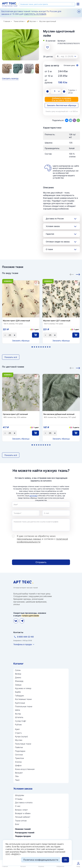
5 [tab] (41, 347)
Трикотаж (19, 758)
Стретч (18, 733)
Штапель (19, 717)
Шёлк (18, 710)
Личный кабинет (23, 817)
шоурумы (33, 496)
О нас (18, 806)
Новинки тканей (23, 829)
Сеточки (19, 755)
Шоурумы (20, 795)
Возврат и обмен (23, 813)
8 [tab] (48, 347)
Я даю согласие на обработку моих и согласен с (42, 539)
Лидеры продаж (23, 836)
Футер (18, 714)
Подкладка (20, 751)
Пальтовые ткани (23, 744)
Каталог (18, 664)
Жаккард (19, 681)
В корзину (35, 335)
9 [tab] (50, 347)
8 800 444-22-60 (25, 637)
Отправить (41, 562)
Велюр (18, 674)
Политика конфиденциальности (41, 860)
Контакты (18, 632)
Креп (17, 729)
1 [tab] (18, 56)
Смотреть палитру (10, 78)
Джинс (18, 677)
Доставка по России (55, 219)
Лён (17, 776)
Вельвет (19, 773)
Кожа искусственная (25, 769)
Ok (65, 860)
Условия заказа (53, 226)
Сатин (18, 670)
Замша (18, 685)
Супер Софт (21, 721)
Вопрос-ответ (21, 810)
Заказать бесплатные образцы (62, 105)
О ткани (49, 249)
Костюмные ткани (23, 699)
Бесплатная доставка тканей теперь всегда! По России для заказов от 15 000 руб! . (31, 13)
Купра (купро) (21, 736)
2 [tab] (20, 56)
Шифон (18, 765)
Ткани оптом (19, 21)
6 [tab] (43, 347)
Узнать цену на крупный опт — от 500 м (62, 111)
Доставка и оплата (24, 802)
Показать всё (11, 357)
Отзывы (19, 799)
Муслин (33, 21)
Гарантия (50, 234)
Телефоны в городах (23, 644)
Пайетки (19, 747)
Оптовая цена (71, 66)
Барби (18, 692)
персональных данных (29, 539)
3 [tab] (23, 56)
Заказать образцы (21, 341)
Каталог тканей (78, 4)
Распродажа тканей (25, 833)
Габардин (19, 696)
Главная (7, 21)
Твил (17, 780)
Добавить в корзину (62, 99)
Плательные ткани (24, 706)
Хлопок (18, 762)
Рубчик (18, 725)
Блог (17, 824)
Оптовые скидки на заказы (58, 242)
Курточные (20, 703)
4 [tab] (39, 347)
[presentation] (33, 551)
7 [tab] (45, 347)
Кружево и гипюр (23, 688)
